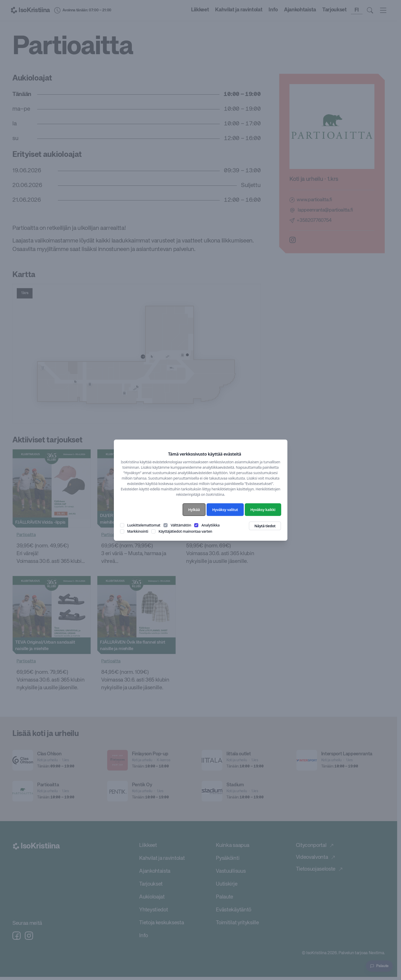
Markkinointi (138, 531)
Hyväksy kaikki (263, 510)
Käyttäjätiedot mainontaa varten (185, 531)
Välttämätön (181, 525)
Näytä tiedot (265, 526)
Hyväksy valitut (225, 510)
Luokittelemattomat (144, 525)
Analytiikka (210, 525)
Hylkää (194, 510)
